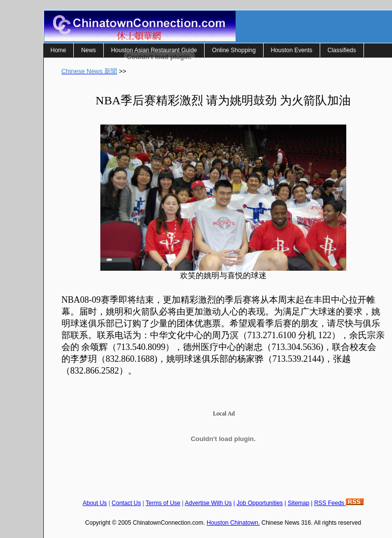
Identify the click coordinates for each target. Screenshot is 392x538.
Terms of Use (163, 503)
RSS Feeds (339, 503)
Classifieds (342, 50)
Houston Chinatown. (233, 523)
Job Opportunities (260, 503)
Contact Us (126, 503)
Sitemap (299, 503)
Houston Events (291, 50)
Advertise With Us (208, 503)
